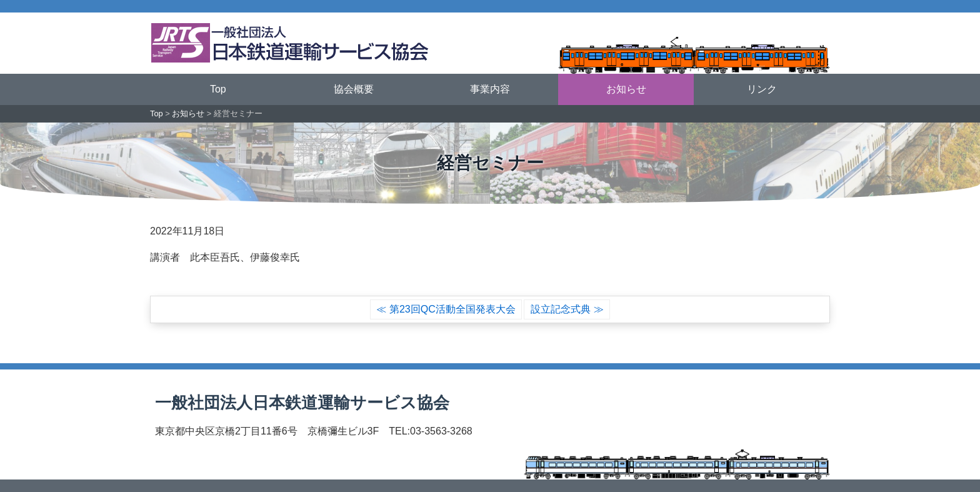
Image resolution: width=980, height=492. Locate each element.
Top (218, 89)
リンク (762, 89)
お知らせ (626, 89)
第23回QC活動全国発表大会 (452, 309)
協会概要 (354, 89)
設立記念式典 (561, 309)
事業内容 (490, 89)
